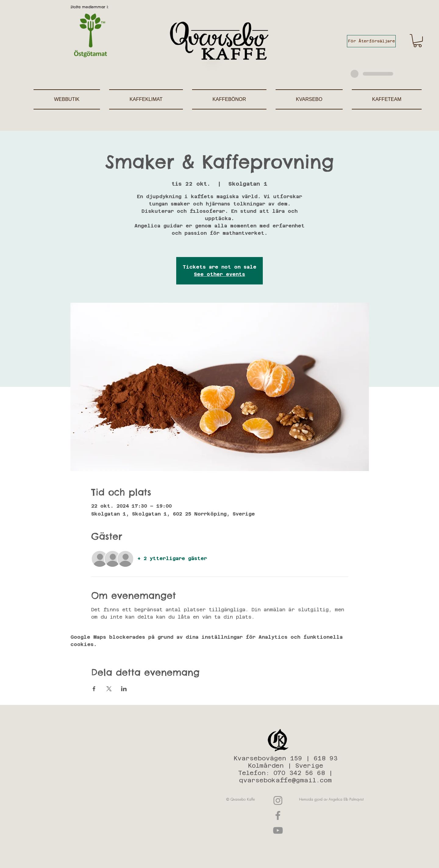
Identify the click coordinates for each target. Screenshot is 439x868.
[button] (418, 41)
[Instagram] (278, 800)
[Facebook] (278, 815)
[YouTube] (278, 830)
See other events (220, 274)
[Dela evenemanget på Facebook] (94, 689)
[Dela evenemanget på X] (109, 689)
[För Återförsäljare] (371, 41)
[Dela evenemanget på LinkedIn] (124, 689)
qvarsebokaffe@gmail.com (285, 780)
